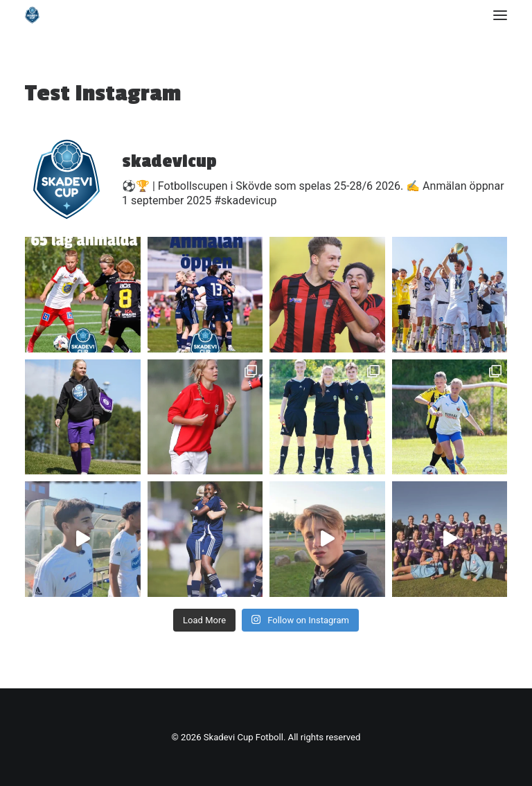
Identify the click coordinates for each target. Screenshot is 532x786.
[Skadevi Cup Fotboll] (32, 15)
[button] (500, 15)
